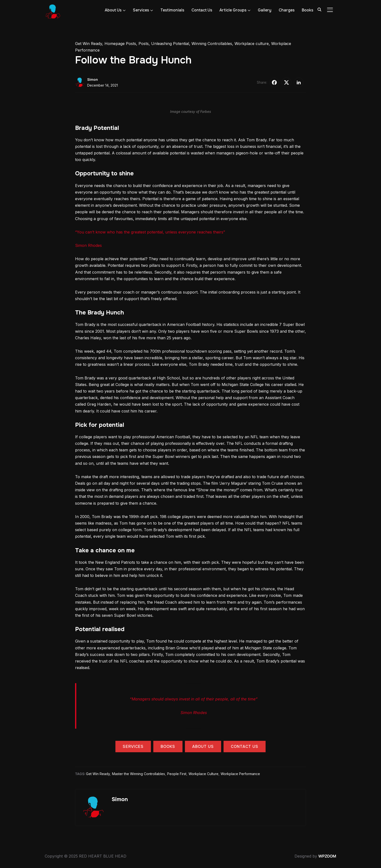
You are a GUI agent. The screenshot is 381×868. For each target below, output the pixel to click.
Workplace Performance (240, 774)
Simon (93, 79)
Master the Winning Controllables (139, 774)
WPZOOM (327, 856)
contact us (245, 747)
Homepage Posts (120, 44)
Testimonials (172, 10)
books (168, 747)
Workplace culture (252, 44)
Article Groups (233, 10)
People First (177, 774)
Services (141, 10)
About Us (113, 10)
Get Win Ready (89, 44)
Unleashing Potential (170, 44)
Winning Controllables (212, 44)
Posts (144, 44)
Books (307, 10)
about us (203, 747)
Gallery (265, 10)
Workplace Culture (203, 774)
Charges (287, 10)
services (133, 747)
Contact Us (202, 10)
